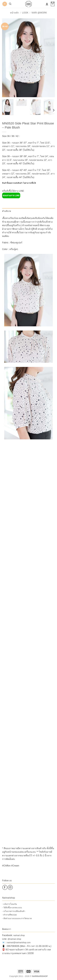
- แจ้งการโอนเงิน (10, 904)
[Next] (53, 110)
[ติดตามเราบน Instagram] (10, 887)
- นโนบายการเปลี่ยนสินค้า (14, 911)
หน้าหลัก (14, 13)
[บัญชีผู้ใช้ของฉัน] (47, 4)
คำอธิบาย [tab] (7, 211)
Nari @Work (39, 13)
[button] (5, 4)
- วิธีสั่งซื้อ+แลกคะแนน (12, 908)
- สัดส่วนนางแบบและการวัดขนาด (17, 918)
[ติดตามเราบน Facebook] (5, 887)
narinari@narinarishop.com (19, 943)
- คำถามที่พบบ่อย (9, 915)
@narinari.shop (14, 939)
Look (25, 13)
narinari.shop (19, 935)
